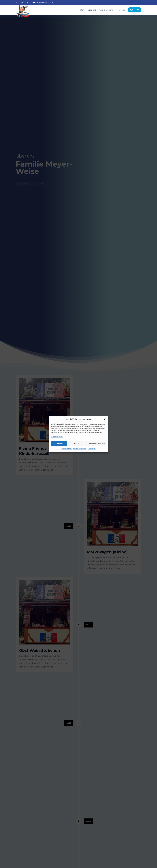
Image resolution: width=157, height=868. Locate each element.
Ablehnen (76, 443)
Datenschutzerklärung (80, 449)
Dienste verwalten (57, 437)
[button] (105, 419)
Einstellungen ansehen (96, 443)
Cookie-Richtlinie (67, 449)
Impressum (92, 449)
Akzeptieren (59, 443)
